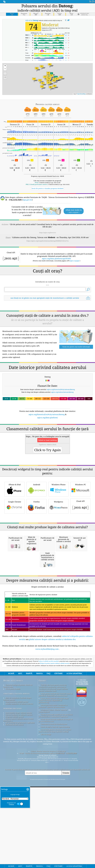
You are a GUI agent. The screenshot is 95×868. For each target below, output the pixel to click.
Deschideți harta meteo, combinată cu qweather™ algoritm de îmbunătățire (53, 817)
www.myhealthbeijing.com (47, 760)
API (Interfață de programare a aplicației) (20, 833)
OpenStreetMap (81, 94)
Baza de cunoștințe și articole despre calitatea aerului (17, 810)
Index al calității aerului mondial (49, 772)
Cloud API (80, 561)
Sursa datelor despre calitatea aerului (19, 823)
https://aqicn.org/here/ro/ (48, 233)
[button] (48, 74)
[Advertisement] (47, 320)
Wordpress (58, 561)
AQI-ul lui (32, 20)
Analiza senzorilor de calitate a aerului (19, 814)
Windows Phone (58, 544)
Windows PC (80, 544)
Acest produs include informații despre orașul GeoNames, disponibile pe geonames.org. (54, 811)
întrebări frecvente (13, 819)
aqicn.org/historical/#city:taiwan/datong (61, 417)
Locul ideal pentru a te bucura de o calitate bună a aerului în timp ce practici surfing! (55, 841)
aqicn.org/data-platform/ (48, 445)
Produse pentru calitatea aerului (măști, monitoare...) (18, 830)
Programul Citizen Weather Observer (54, 820)
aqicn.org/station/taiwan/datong (62, 420)
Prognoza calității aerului (14, 827)
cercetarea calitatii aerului (16, 804)
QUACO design (46, 845)
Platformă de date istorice (14, 835)
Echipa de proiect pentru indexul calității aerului (55, 774)
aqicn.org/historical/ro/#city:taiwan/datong (47, 442)
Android (37, 544)
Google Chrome (15, 561)
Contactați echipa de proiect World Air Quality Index (18, 797)
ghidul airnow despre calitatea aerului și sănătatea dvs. (52, 750)
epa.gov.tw (28, 200)
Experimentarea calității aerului (17, 812)
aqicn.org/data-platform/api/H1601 (56, 259)
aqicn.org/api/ (75, 261)
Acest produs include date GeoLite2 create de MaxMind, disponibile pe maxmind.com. (56, 805)
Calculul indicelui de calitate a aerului (19, 825)
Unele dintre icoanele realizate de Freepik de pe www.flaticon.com (56, 831)
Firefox (37, 561)
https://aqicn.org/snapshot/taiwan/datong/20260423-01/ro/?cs (48, 241)
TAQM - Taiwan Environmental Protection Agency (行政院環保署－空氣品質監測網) (48, 864)
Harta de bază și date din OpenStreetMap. (55, 837)
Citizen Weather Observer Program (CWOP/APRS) (48, 862)
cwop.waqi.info (44, 822)
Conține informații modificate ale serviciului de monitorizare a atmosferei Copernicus (56, 826)
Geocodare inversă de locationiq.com (54, 835)
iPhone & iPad (15, 544)
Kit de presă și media (13, 800)
